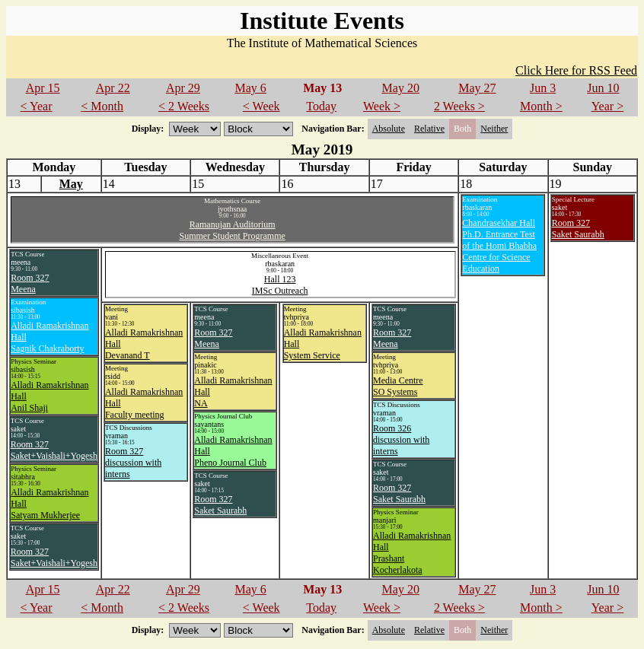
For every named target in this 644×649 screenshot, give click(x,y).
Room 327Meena (30, 283)
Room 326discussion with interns (401, 440)
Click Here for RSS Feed (576, 70)
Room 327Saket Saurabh (578, 229)
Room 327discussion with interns (133, 463)
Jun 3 (543, 88)
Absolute (389, 129)
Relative (429, 129)
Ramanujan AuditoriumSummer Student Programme (232, 230)
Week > (382, 106)
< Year (37, 106)
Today (321, 106)
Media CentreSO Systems (398, 386)
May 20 (401, 88)
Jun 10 (603, 88)
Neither (494, 129)
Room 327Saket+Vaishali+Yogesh (54, 450)
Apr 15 (43, 88)
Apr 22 (113, 88)
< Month (102, 106)
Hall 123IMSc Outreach (280, 285)
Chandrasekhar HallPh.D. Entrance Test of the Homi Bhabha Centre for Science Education (499, 246)
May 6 (250, 88)
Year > (608, 106)
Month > (541, 106)
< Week (261, 106)
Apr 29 (183, 88)
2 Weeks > (459, 106)
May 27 (477, 88)
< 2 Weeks (184, 106)
